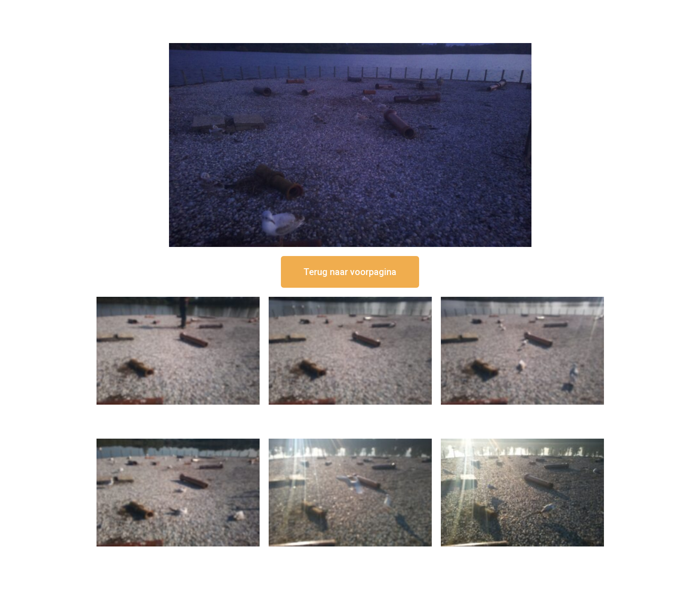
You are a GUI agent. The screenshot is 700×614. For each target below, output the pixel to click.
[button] (350, 272)
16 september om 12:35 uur (350, 412)
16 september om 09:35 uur (350, 554)
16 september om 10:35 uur (178, 554)
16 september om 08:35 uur (522, 554)
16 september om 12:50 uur (178, 412)
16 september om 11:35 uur (522, 412)
